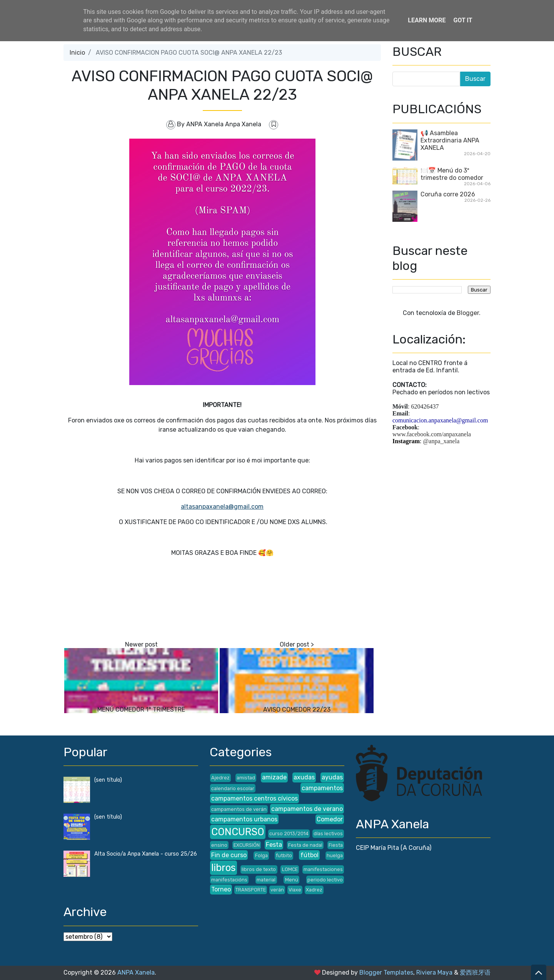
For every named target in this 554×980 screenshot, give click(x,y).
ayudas (332, 777)
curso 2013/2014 (289, 833)
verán (277, 890)
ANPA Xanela (136, 972)
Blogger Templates (386, 972)
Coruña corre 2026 (448, 194)
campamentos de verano (307, 809)
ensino (219, 845)
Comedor (330, 819)
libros (224, 868)
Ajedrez (220, 778)
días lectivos (328, 833)
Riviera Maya (434, 972)
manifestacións (229, 880)
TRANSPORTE (251, 890)
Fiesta (336, 845)
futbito (284, 855)
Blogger (468, 313)
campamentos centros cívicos (254, 798)
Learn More (427, 20)
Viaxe (295, 890)
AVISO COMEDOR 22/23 (297, 709)
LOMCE (290, 869)
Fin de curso (229, 855)
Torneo (221, 889)
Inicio (77, 53)
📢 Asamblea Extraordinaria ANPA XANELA (450, 140)
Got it (463, 20)
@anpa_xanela (441, 441)
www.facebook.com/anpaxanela (432, 434)
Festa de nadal (305, 845)
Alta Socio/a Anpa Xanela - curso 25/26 (146, 854)
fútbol (310, 855)
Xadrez (314, 890)
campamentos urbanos (244, 819)
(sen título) (108, 780)
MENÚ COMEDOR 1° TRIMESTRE (141, 709)
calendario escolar (233, 788)
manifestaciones (323, 869)
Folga (261, 855)
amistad (246, 778)
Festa (274, 845)
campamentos (322, 788)
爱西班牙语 (475, 972)
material (266, 880)
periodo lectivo (325, 880)
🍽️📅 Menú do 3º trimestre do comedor (452, 174)
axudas (304, 777)
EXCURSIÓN (247, 845)
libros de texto (259, 869)
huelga (335, 855)
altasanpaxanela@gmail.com (222, 507)
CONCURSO (238, 832)
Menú (292, 880)
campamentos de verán (239, 809)
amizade (274, 777)
